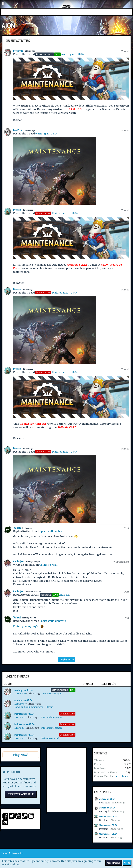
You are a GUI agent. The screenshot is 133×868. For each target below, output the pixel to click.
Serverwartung (60, 690)
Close (127, 863)
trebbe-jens (19, 561)
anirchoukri (123, 776)
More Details (114, 863)
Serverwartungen (53, 694)
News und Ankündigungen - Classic (34, 707)
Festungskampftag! (25, 626)
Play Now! (21, 755)
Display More (67, 660)
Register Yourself (21, 794)
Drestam (17, 210)
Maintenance (67, 714)
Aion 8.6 (64, 595)
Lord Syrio (18, 51)
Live (72, 690)
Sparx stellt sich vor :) (53, 531)
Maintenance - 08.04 (65, 213)
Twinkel (17, 528)
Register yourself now (16, 783)
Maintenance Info (51, 738)
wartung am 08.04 (72, 54)
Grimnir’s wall (48, 565)
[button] (3, 4)
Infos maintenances (52, 717)
